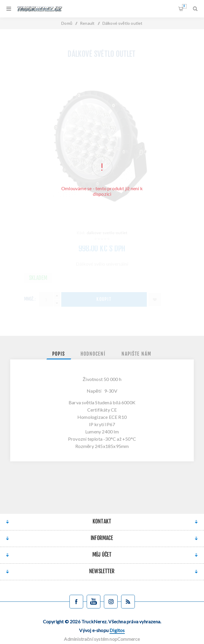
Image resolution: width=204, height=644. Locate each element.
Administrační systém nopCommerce (102, 639)
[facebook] (76, 602)
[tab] (59, 354)
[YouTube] (94, 602)
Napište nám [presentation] (137, 354)
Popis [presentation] (59, 354)
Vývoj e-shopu (102, 630)
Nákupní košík (184, 6)
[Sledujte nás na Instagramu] (111, 602)
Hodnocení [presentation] (93, 354)
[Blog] (128, 602)
